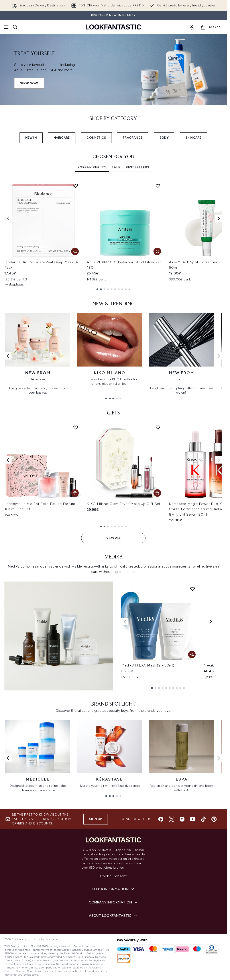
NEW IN (31, 138)
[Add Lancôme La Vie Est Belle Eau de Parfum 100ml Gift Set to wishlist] (76, 427)
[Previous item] (8, 218)
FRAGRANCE (133, 138)
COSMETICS (96, 138)
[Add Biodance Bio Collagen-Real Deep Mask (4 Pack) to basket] (75, 251)
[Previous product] (125, 622)
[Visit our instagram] (182, 819)
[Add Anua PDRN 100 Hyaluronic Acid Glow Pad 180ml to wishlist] (158, 186)
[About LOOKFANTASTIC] (113, 916)
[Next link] (219, 356)
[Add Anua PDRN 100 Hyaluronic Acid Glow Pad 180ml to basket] (157, 251)
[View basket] (210, 27)
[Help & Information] (113, 889)
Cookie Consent (113, 876)
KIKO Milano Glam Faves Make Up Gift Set (124, 504)
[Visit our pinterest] (214, 819)
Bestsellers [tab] (138, 167)
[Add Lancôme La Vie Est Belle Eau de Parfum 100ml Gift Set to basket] (75, 493)
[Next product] (211, 622)
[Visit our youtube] (193, 819)
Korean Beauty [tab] (92, 167)
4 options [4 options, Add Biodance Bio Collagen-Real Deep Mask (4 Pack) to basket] (14, 284)
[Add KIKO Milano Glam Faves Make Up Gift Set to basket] (157, 493)
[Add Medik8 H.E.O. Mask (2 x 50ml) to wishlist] (193, 589)
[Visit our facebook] (161, 819)
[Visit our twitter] (171, 819)
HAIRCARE (62, 138)
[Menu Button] (6, 27)
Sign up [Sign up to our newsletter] (96, 819)
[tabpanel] (113, 235)
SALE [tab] (116, 167)
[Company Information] (113, 902)
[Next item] (219, 218)
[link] (192, 27)
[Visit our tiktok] (203, 819)
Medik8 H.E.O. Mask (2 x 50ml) (148, 665)
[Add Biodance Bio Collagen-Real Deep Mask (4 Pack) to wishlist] (76, 186)
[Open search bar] (15, 27)
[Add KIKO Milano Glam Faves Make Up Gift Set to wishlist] (158, 427)
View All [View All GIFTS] (113, 538)
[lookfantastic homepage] (113, 27)
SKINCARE (194, 138)
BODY (164, 138)
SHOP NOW (29, 83)
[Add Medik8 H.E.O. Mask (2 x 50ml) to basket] (192, 655)
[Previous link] (8, 356)
